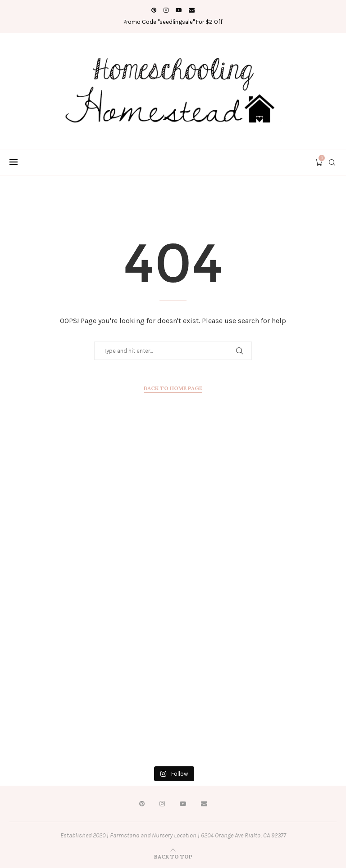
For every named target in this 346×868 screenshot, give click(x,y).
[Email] (192, 10)
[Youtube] (179, 10)
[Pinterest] (154, 10)
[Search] (332, 162)
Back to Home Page (173, 388)
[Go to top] (173, 857)
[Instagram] (166, 10)
